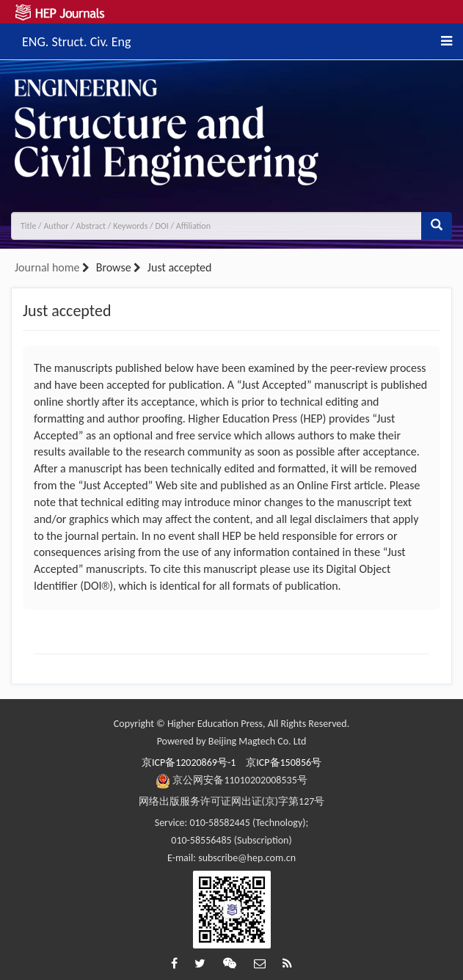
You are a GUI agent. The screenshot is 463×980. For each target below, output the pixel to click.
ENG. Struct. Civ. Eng (76, 40)
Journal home (47, 267)
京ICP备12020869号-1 (189, 763)
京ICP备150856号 (284, 763)
